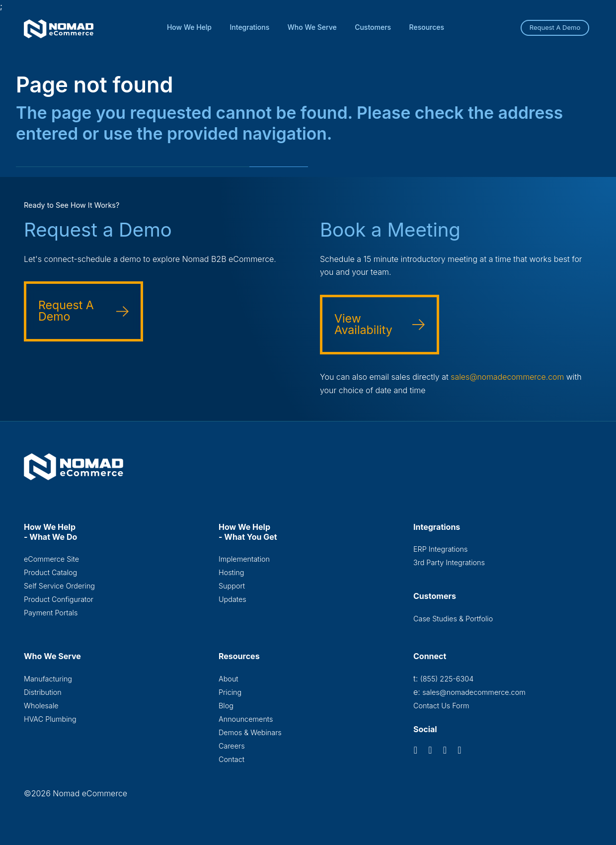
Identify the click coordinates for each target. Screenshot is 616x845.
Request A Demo (555, 27)
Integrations (250, 27)
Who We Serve (312, 27)
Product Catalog (50, 572)
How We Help (189, 27)
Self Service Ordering (59, 586)
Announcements (246, 719)
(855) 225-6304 (447, 679)
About (229, 679)
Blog (226, 706)
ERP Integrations (440, 549)
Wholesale (41, 706)
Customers (373, 27)
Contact (231, 760)
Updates (232, 600)
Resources (427, 27)
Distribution (43, 692)
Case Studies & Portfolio (453, 619)
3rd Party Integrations (449, 562)
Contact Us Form (441, 706)
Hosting (231, 572)
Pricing (230, 692)
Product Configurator (59, 600)
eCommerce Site (51, 558)
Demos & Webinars (250, 733)
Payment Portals (51, 613)
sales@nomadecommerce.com (508, 377)
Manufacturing (48, 679)
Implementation (244, 558)
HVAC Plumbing (50, 719)
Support (232, 586)
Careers (232, 747)
